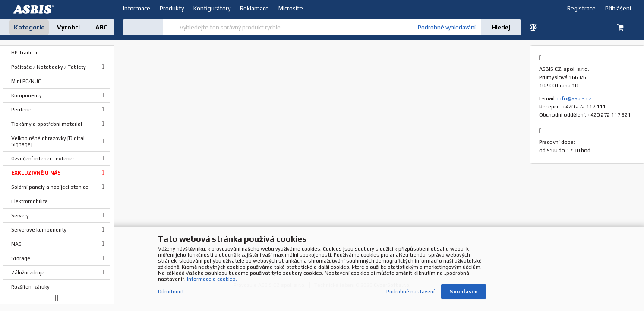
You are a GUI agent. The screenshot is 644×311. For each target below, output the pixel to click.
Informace (137, 8)
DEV (35, 9)
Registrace (581, 8)
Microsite (291, 8)
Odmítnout (171, 293)
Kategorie (29, 27)
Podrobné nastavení (410, 293)
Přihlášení (618, 8)
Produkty (172, 8)
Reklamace (254, 8)
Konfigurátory (212, 8)
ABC (101, 27)
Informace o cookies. (212, 280)
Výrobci (68, 27)
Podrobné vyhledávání (447, 27)
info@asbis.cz (575, 98)
